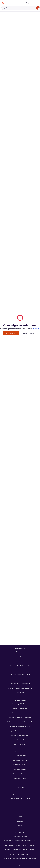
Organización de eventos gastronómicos (20, 688)
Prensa (18, 845)
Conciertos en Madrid (20, 778)
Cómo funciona (16, 836)
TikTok (20, 825)
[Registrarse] (30, 3)
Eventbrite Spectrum (20, 670)
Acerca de (28, 841)
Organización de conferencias (20, 740)
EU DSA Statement (9, 859)
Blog (34, 841)
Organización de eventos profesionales (20, 717)
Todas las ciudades (20, 787)
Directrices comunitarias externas (20, 674)
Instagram (20, 821)
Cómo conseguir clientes (20, 679)
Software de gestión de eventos (20, 704)
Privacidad (11, 854)
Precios (20, 656)
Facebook (20, 812)
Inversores (31, 845)
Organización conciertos (20, 744)
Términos (32, 850)
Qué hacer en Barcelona (20, 760)
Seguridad (7, 850)
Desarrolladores (16, 850)
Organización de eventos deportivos (20, 731)
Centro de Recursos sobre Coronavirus (20, 661)
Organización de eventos (20, 652)
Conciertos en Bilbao (20, 783)
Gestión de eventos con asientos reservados (20, 722)
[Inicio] (3, 3)
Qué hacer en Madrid (20, 756)
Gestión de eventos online (20, 713)
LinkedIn (20, 816)
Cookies (28, 854)
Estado (25, 850)
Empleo (11, 845)
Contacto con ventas (20, 803)
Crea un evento (11, 333)
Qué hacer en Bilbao (20, 769)
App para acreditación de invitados (20, 665)
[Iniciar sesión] (20, 3)
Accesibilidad (20, 854)
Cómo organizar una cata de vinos (20, 683)
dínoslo (36, 329)
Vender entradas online (20, 708)
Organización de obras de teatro (20, 735)
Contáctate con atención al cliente (20, 798)
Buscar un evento (28, 333)
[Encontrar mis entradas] (10, 3)
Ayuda (6, 845)
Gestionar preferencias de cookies (26, 859)
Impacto (24, 845)
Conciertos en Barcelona (20, 774)
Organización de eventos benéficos (20, 726)
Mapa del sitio (20, 692)
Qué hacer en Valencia (20, 765)
